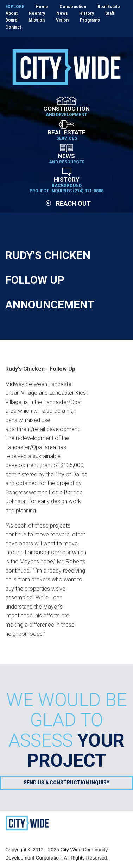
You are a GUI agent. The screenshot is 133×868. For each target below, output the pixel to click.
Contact (13, 27)
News (62, 13)
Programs (90, 20)
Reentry (37, 13)
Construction (73, 7)
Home (42, 7)
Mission (37, 20)
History (87, 13)
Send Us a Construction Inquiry (66, 783)
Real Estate (109, 7)
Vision (62, 20)
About (11, 13)
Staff (110, 13)
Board (11, 20)
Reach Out (68, 203)
